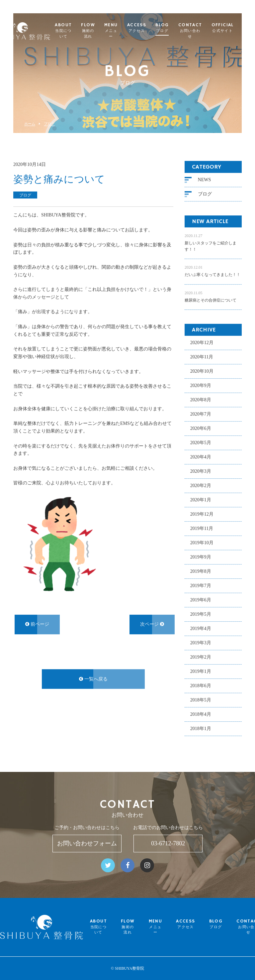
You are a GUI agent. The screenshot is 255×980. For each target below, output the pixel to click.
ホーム (30, 124)
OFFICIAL (237, 28)
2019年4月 (201, 628)
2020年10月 (202, 371)
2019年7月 (201, 585)
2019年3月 (201, 642)
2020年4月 (201, 457)
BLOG (177, 28)
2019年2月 (201, 657)
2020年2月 (201, 485)
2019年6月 (201, 600)
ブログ (49, 124)
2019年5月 (201, 614)
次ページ (152, 624)
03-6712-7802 (168, 843)
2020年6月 (201, 428)
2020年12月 (202, 342)
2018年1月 (201, 728)
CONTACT (205, 31)
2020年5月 (201, 442)
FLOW (103, 31)
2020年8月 (201, 399)
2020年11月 (202, 357)
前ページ (37, 624)
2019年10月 (202, 542)
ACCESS (151, 28)
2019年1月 (201, 671)
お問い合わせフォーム (87, 843)
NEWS (205, 179)
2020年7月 (201, 414)
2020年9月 (201, 385)
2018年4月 (201, 714)
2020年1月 (201, 499)
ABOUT (78, 31)
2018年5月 (201, 700)
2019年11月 (202, 528)
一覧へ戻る (93, 679)
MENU (126, 31)
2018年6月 (201, 685)
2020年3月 (201, 471)
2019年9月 (201, 557)
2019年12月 (202, 514)
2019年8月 (201, 571)
